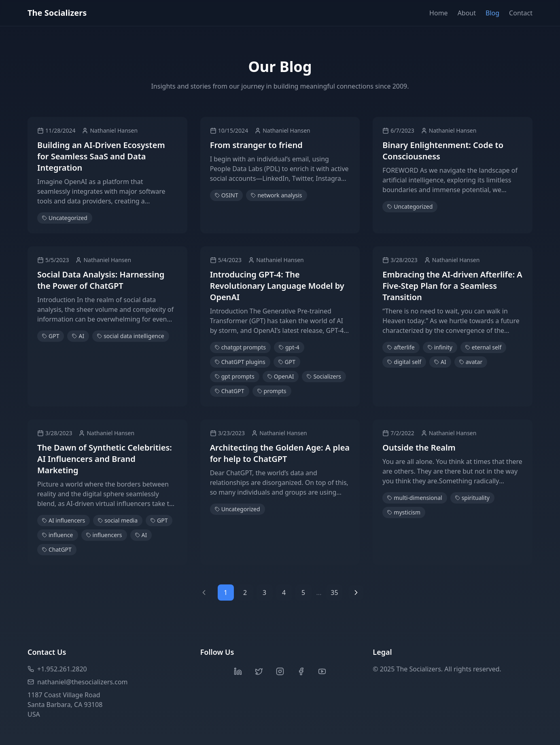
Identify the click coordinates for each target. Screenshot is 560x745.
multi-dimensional (415, 498)
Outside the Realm (419, 448)
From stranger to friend (256, 145)
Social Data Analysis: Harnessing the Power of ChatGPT (101, 280)
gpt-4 (289, 347)
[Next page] (356, 593)
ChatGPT (230, 391)
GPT (51, 336)
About (467, 13)
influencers (104, 535)
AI (78, 336)
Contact (521, 13)
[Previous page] (204, 593)
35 (334, 593)
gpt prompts (235, 376)
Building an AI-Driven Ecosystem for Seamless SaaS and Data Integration (101, 156)
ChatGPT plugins (240, 362)
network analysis (276, 195)
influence (58, 535)
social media (118, 520)
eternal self (483, 347)
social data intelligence (130, 336)
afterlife (401, 347)
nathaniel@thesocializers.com (78, 682)
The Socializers (57, 13)
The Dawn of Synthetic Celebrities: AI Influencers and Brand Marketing (105, 459)
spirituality (472, 498)
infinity (440, 347)
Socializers (324, 376)
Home (439, 13)
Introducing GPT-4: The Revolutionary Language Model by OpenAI (277, 286)
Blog (492, 13)
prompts (272, 391)
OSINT (227, 195)
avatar (471, 362)
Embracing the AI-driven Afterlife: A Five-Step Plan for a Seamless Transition (452, 286)
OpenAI (281, 376)
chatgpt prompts (240, 347)
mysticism (404, 512)
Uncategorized (65, 218)
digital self (404, 362)
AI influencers (64, 520)
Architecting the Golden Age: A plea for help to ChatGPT (280, 453)
